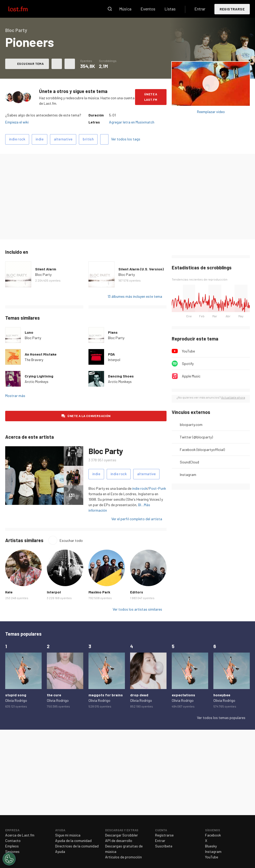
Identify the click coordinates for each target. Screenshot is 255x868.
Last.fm (24, 9)
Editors (137, 592)
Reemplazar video (211, 112)
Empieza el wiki (17, 122)
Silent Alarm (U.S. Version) (141, 269)
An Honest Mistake (41, 354)
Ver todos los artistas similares (137, 609)
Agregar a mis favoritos (57, 64)
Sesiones (12, 851)
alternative (63, 139)
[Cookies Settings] (9, 859)
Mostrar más (15, 396)
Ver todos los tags (126, 139)
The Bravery (34, 360)
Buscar (110, 9)
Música (125, 9)
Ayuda (60, 851)
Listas (170, 9)
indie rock (17, 139)
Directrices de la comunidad (77, 846)
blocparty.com (191, 424)
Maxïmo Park (99, 592)
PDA (111, 354)
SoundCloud (189, 462)
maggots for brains (106, 695)
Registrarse (232, 9)
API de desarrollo (119, 841)
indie (40, 139)
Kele (9, 592)
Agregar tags (104, 139)
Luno (29, 332)
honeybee (222, 695)
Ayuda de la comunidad (73, 841)
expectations (183, 695)
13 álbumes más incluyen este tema (135, 296)
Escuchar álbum (211, 84)
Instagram (188, 475)
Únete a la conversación (89, 416)
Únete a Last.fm (151, 97)
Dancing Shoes (121, 376)
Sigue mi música (68, 835)
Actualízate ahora (233, 397)
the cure (54, 695)
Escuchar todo (71, 540)
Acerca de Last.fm (20, 835)
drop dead (139, 695)
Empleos (12, 846)
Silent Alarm (46, 269)
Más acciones (70, 64)
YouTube (188, 351)
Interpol (114, 360)
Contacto (13, 841)
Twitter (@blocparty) (196, 437)
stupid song (16, 695)
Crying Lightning (39, 376)
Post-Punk (157, 488)
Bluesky (211, 846)
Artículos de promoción (123, 857)
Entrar (200, 9)
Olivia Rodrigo (16, 700)
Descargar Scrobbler (122, 835)
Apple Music (191, 376)
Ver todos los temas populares (221, 718)
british (88, 139)
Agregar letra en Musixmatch (132, 122)
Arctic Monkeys (37, 382)
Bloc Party (43, 274)
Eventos (148, 9)
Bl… (141, 505)
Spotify (188, 364)
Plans (113, 332)
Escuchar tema (30, 64)
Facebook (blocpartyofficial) (202, 450)
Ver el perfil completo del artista (137, 519)
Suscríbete (164, 846)
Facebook (213, 835)
